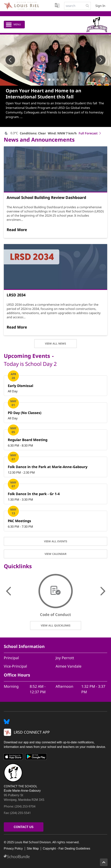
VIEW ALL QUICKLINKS (56, 625)
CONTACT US (24, 827)
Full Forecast (90, 133)
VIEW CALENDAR (55, 554)
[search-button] (87, 6)
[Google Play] (36, 757)
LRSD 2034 (16, 295)
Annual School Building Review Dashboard (46, 197)
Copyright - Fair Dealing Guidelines (67, 848)
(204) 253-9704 (25, 806)
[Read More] (17, 230)
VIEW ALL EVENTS (56, 541)
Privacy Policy (13, 848)
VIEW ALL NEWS (55, 343)
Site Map (33, 848)
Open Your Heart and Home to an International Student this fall (44, 94)
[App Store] (13, 757)
